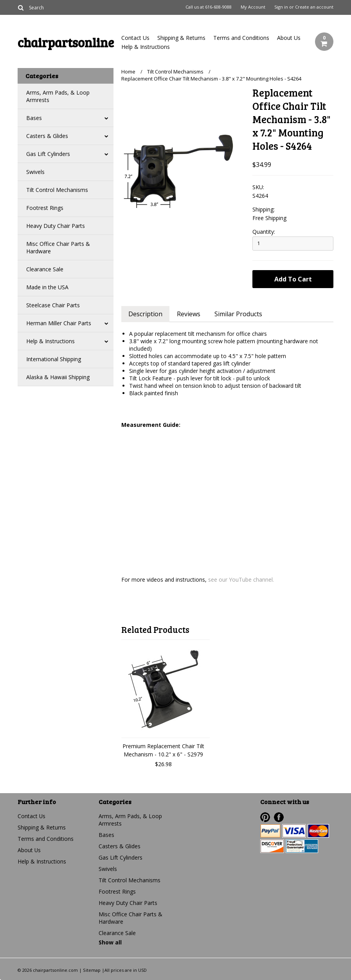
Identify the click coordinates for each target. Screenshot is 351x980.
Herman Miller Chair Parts (59, 323)
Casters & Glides (47, 136)
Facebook (279, 817)
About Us (289, 38)
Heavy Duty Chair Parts (56, 226)
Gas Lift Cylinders (48, 154)
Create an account (314, 7)
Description (146, 314)
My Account (253, 7)
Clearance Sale (45, 269)
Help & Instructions (146, 47)
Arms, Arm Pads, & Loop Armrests (58, 96)
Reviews (189, 314)
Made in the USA (47, 287)
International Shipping (54, 359)
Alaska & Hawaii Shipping (58, 377)
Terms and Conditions (241, 38)
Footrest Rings (45, 208)
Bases (34, 118)
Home (128, 72)
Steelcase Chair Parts (53, 305)
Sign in (281, 7)
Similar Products (240, 314)
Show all (110, 942)
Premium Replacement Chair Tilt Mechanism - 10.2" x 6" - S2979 (163, 750)
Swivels (35, 172)
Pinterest (265, 817)
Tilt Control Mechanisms (57, 190)
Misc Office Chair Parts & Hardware (58, 247)
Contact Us (135, 38)
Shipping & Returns (181, 38)
